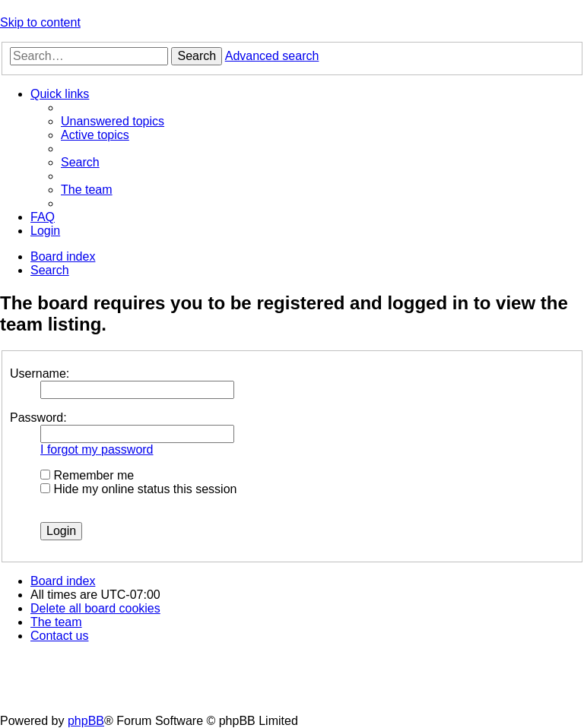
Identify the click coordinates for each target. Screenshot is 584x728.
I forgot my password (97, 449)
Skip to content (40, 22)
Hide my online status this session (138, 489)
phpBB (86, 721)
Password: (38, 418)
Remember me (87, 475)
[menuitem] (113, 121)
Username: (40, 373)
